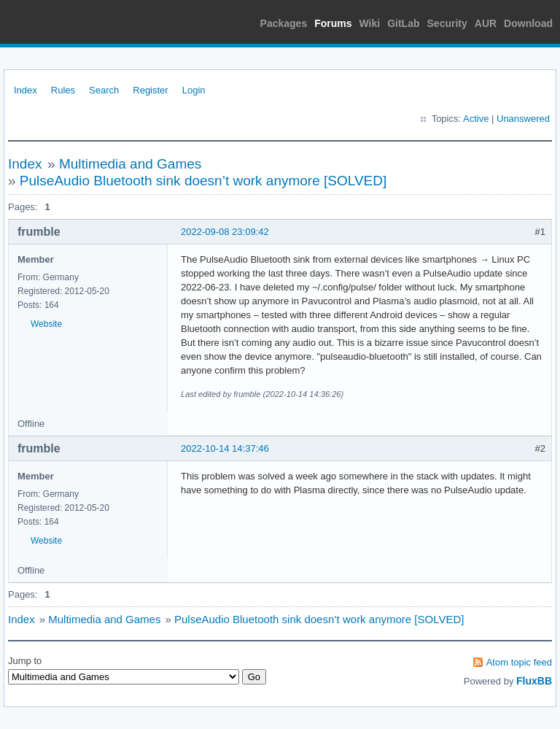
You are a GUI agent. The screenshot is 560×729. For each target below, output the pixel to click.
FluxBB (534, 681)
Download (528, 23)
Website (46, 324)
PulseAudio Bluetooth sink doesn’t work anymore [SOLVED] (203, 181)
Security (447, 23)
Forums (333, 23)
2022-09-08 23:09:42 (225, 232)
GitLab (403, 23)
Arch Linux (73, 22)
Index (26, 90)
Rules (63, 90)
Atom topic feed (519, 662)
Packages (284, 23)
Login (194, 90)
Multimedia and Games (130, 164)
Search (104, 90)
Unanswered (523, 119)
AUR (486, 23)
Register (150, 90)
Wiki (370, 23)
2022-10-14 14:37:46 (225, 448)
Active (476, 119)
